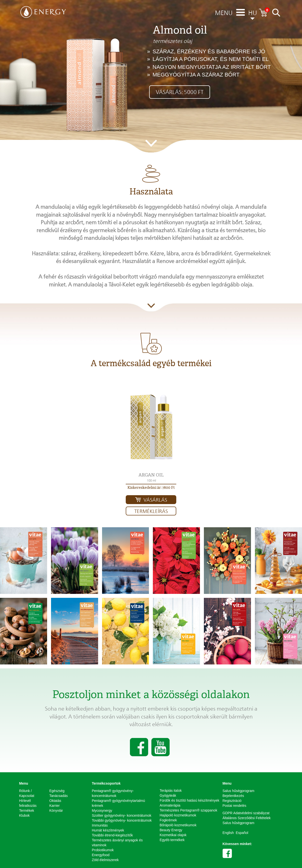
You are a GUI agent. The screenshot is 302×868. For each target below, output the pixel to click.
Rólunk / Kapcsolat (27, 793)
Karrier (54, 806)
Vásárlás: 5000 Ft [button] (180, 92)
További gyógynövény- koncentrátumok (122, 820)
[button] (151, 427)
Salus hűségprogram (239, 791)
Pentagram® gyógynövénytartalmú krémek (119, 803)
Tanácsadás (59, 796)
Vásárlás (155, 500)
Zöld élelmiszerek (105, 860)
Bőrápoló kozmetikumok (178, 825)
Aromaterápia (170, 805)
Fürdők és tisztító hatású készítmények (190, 800)
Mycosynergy (102, 811)
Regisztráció (232, 801)
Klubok (25, 815)
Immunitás (100, 825)
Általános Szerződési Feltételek (247, 818)
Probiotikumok (103, 850)
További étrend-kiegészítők (113, 835)
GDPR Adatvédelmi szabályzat (246, 813)
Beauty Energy (171, 830)
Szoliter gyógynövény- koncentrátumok (122, 815)
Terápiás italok (171, 791)
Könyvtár (56, 811)
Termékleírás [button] (151, 511)
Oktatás (55, 801)
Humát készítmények (108, 830)
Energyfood (101, 855)
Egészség (57, 791)
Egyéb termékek (172, 840)
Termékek (27, 811)
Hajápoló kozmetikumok (178, 815)
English (228, 833)
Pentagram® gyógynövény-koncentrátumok (113, 793)
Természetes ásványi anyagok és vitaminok (117, 843)
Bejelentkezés (233, 796)
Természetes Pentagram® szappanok (189, 810)
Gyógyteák (168, 795)
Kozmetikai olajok (173, 835)
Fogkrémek (168, 820)
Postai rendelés (235, 806)
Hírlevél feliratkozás (28, 803)
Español (242, 833)
